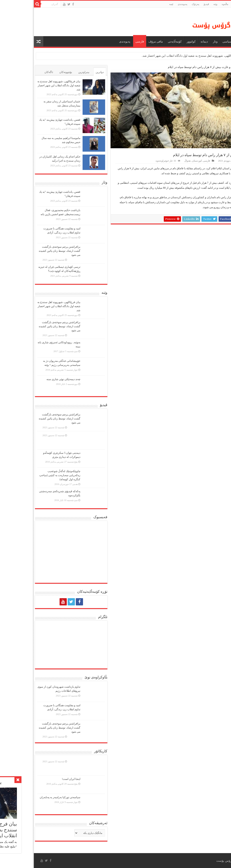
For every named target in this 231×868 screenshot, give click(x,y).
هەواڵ (210, 41)
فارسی (107, 41)
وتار (182, 41)
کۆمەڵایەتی (142, 41)
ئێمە (139, 4)
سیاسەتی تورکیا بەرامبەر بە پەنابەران (27, 797)
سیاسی (194, 41)
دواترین (67, 72)
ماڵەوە (223, 67)
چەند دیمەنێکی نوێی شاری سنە (31, 379)
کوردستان (164, 161)
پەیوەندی (150, 4)
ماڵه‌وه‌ (192, 4)
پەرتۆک (163, 4)
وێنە (183, 4)
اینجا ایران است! (38, 779)
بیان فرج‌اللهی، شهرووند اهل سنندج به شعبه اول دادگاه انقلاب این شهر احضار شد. (159, 56)
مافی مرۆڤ (123, 41)
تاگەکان (16, 72)
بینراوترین (51, 72)
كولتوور (158, 41)
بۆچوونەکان (33, 72)
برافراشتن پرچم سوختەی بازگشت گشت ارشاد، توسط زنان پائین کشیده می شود (27, 251)
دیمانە (172, 41)
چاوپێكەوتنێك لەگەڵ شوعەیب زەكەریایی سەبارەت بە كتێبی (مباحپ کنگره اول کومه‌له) (27, 475)
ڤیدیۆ (174, 4)
